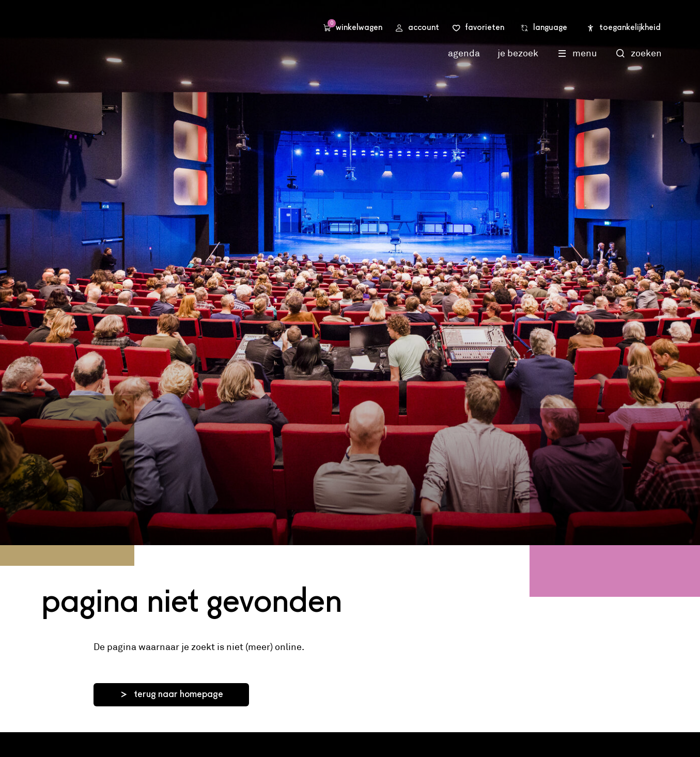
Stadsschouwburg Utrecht (165, 38)
